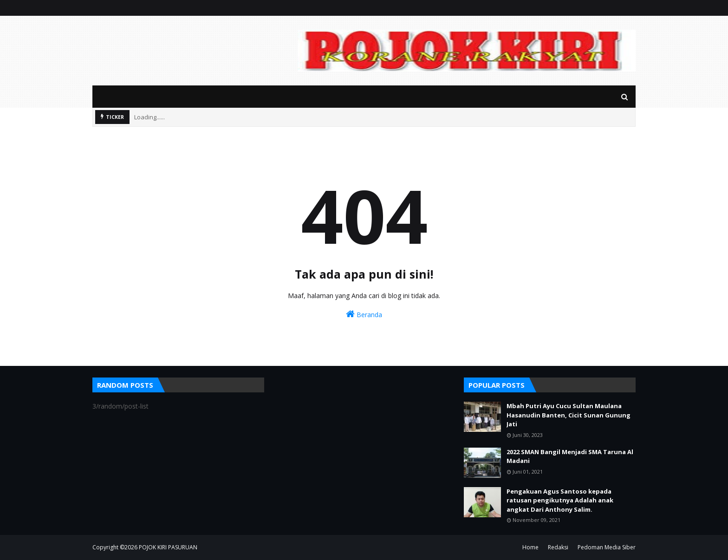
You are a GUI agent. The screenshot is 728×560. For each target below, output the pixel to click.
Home (530, 547)
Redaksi (558, 547)
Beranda (364, 314)
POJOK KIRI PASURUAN (168, 547)
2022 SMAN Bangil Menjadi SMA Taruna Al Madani (570, 456)
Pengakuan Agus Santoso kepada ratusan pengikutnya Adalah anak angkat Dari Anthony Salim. (560, 500)
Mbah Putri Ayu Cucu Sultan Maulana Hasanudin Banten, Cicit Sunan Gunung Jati (569, 415)
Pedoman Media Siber (607, 547)
